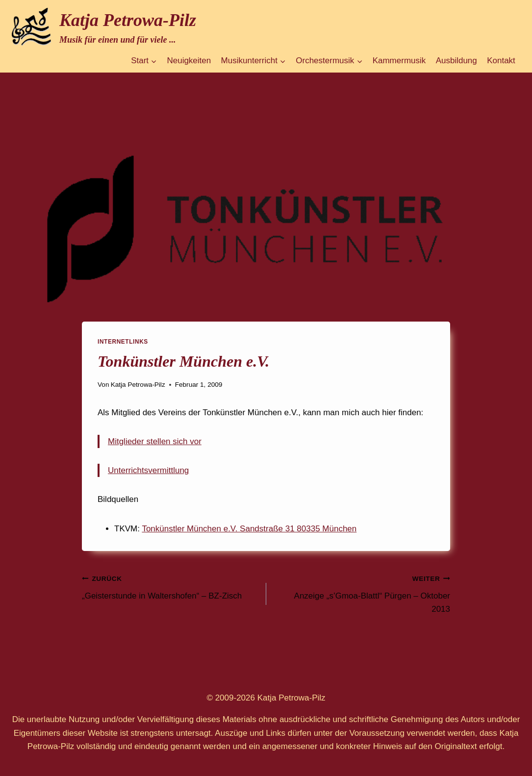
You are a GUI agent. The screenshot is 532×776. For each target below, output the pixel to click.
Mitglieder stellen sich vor (155, 441)
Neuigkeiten (189, 61)
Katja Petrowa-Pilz (138, 385)
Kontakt (501, 61)
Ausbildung (456, 61)
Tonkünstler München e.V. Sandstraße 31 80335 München (249, 529)
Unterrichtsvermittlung (148, 470)
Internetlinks (123, 342)
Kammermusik (399, 61)
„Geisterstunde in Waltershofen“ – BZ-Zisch (170, 586)
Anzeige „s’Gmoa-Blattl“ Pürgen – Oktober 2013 (363, 593)
